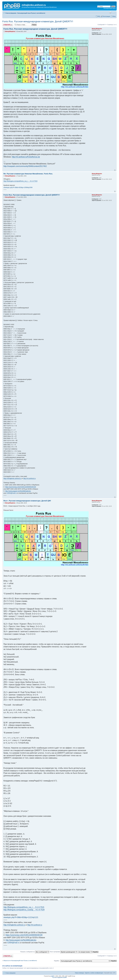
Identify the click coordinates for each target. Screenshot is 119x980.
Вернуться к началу (115, 170)
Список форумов (11, 13)
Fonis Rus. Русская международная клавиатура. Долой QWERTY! (38, 21)
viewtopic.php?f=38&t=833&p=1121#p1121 (21, 917)
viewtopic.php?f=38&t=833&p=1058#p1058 (18, 187)
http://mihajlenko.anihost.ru (12, 478)
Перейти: (57, 961)
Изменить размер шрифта (114, 13)
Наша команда (79, 973)
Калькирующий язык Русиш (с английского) (31, 13)
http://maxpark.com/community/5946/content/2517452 (25, 166)
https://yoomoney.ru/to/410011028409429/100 (21, 487)
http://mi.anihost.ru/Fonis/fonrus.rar (26, 157)
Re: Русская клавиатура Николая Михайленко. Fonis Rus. (28, 174)
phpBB (52, 976)
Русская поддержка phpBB (59, 977)
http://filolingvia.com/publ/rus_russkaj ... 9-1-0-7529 (24, 910)
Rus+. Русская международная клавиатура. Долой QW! (27, 501)
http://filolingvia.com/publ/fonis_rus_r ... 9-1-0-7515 (20, 181)
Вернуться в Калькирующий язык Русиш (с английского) (20, 961)
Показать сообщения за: (35, 952)
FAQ (99, 16)
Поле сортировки (63, 952)
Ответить (8, 25)
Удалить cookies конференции (94, 973)
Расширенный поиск (109, 8)
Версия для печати (110, 13)
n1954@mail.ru (12, 493)
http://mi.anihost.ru (29, 478)
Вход (114, 16)
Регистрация (106, 16)
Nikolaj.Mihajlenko (10, 31)
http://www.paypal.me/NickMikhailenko (18, 491)
